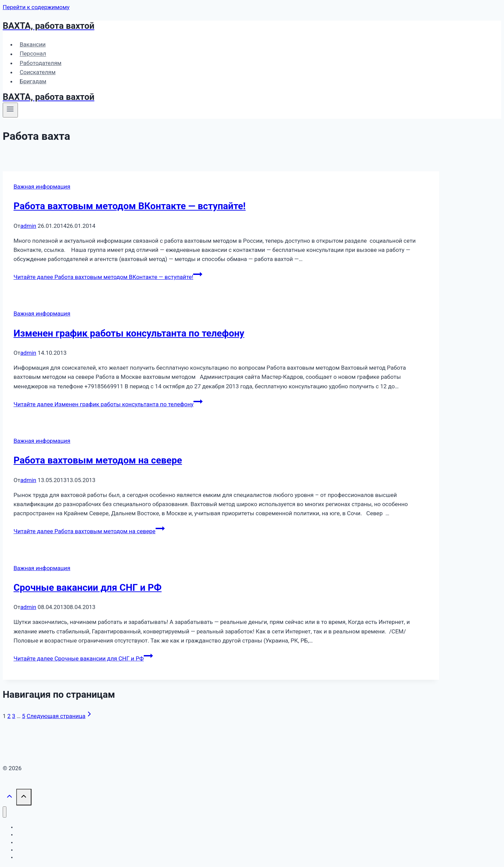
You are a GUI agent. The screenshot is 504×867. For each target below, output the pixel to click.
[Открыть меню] (10, 110)
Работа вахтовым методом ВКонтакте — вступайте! (130, 206)
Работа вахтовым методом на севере (98, 460)
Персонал (33, 54)
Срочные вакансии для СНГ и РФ (88, 588)
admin (28, 226)
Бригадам (33, 81)
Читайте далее (108, 277)
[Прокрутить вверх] (9, 798)
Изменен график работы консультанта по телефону (129, 333)
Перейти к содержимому (36, 7)
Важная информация (42, 187)
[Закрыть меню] (5, 812)
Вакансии (33, 44)
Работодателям (40, 63)
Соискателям (38, 72)
